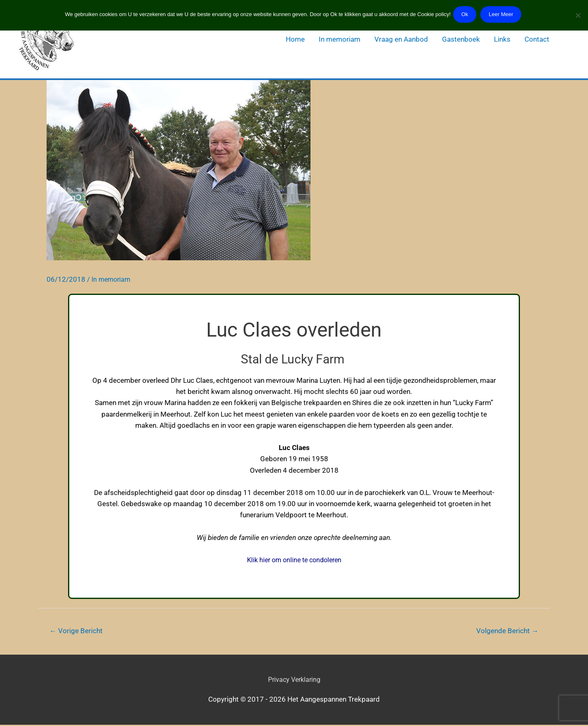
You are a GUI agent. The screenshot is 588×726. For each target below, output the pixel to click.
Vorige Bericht (78, 631)
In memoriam (340, 39)
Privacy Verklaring (294, 681)
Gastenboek (461, 39)
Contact (537, 39)
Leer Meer (503, 14)
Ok (466, 14)
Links (502, 39)
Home (295, 39)
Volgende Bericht (505, 631)
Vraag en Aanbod (401, 39)
